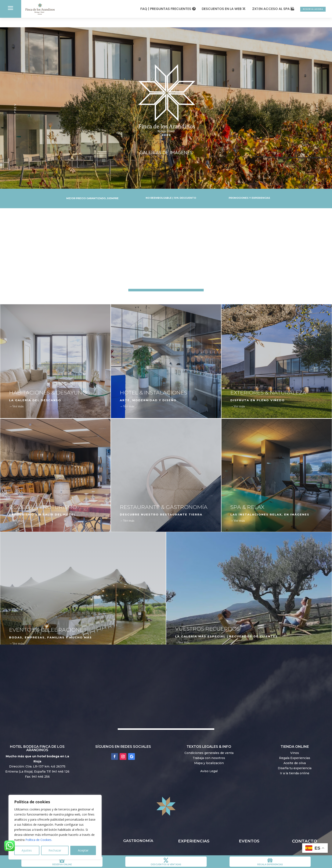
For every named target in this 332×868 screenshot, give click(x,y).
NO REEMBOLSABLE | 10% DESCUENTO (171, 189)
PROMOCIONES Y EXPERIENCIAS (249, 189)
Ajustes (27, 850)
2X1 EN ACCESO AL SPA (257, 9)
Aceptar (83, 850)
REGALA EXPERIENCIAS (270, 865)
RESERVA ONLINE (62, 865)
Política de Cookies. (39, 840)
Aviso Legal (209, 762)
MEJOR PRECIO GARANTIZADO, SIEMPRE (92, 189)
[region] (55, 827)
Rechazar (55, 850)
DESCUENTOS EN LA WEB (207, 9)
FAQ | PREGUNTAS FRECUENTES (151, 9)
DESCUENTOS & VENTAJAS (166, 865)
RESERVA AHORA (306, 9)
